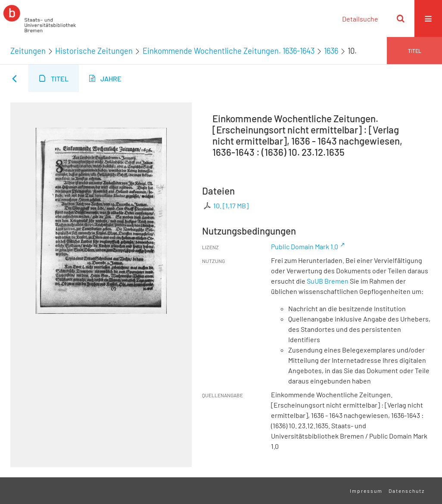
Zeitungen (28, 51)
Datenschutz (407, 491)
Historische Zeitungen (94, 51)
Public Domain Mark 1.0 (305, 246)
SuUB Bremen (328, 281)
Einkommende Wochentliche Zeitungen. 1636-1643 (229, 51)
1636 (331, 51)
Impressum (366, 491)
